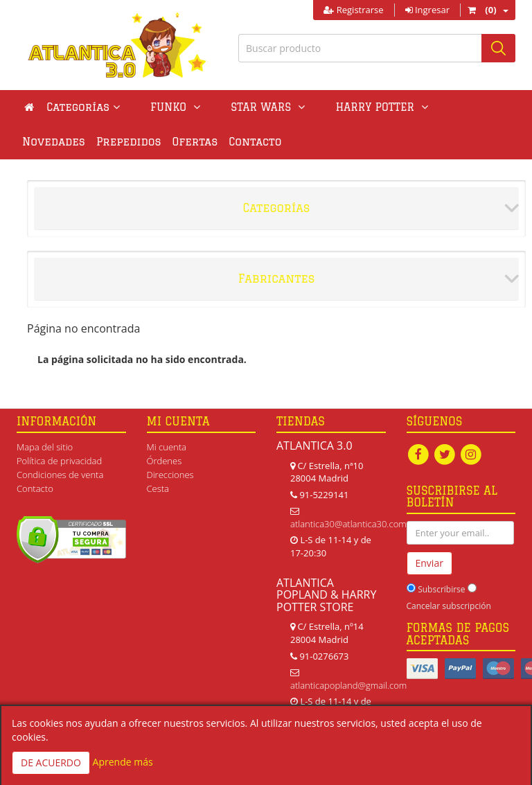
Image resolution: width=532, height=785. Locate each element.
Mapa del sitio (45, 447)
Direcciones (170, 475)
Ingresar (427, 10)
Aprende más (123, 762)
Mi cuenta (167, 447)
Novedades (413, 107)
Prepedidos (55, 142)
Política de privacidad (59, 461)
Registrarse (353, 10)
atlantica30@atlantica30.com (348, 524)
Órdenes (165, 461)
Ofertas (121, 142)
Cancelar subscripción (449, 606)
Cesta (158, 488)
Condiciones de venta (60, 475)
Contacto (181, 142)
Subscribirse (441, 589)
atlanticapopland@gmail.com (348, 685)
